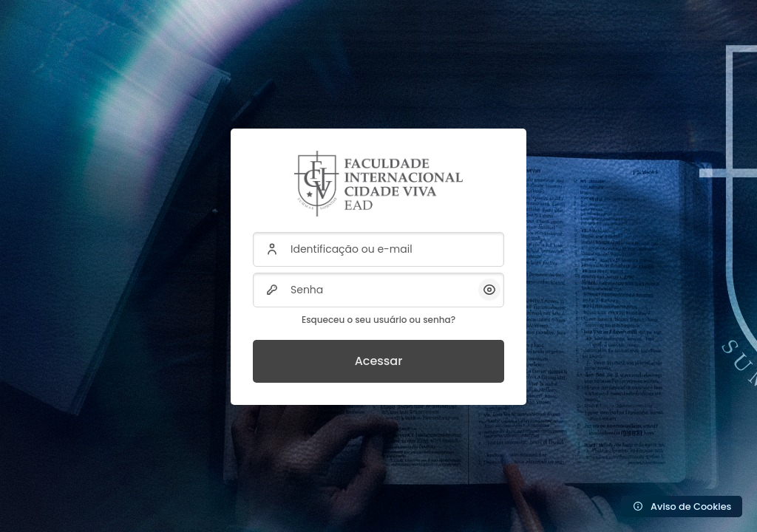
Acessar (379, 361)
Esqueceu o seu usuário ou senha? (378, 320)
